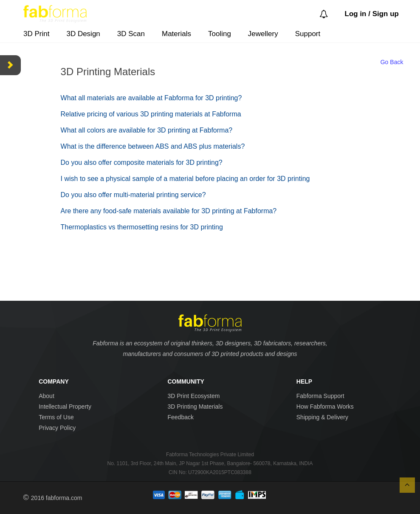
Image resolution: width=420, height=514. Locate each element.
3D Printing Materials (195, 407)
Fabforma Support (320, 396)
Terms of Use (56, 417)
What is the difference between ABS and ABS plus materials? (153, 146)
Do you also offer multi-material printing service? (133, 195)
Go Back (392, 62)
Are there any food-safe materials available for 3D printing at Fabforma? (169, 211)
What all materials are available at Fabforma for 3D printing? (151, 98)
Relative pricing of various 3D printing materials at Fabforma (151, 114)
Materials (176, 34)
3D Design (83, 34)
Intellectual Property (65, 407)
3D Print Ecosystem (193, 396)
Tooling (220, 34)
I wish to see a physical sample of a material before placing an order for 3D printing (185, 179)
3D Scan (131, 34)
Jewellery (263, 34)
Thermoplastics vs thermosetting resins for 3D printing (142, 227)
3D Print (36, 34)
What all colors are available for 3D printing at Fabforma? (147, 130)
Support (308, 34)
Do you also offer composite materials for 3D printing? (142, 162)
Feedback (180, 417)
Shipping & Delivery (322, 417)
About (47, 396)
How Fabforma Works (325, 407)
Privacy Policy (57, 428)
